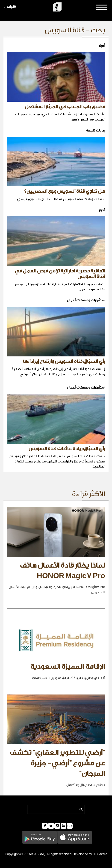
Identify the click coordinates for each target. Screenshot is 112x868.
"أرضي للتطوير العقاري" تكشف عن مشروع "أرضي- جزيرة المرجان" (57, 763)
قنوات (10, 7)
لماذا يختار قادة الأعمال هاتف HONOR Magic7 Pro (62, 571)
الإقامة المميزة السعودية (68, 667)
